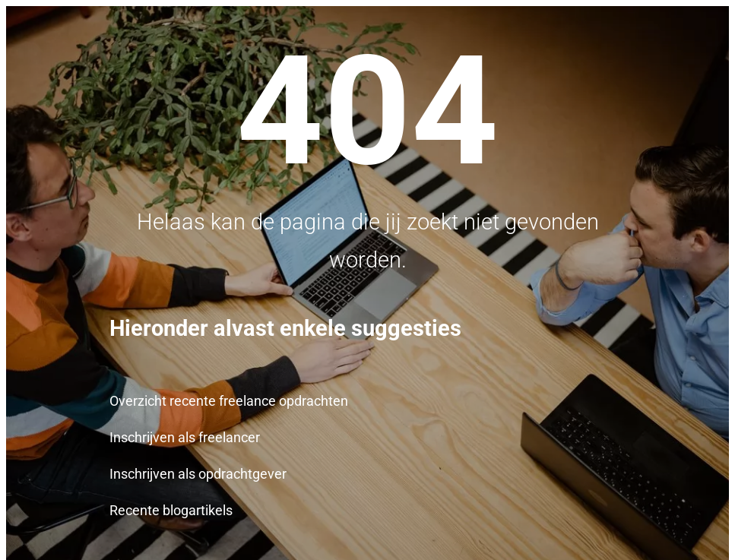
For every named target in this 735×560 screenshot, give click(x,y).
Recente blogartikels (171, 511)
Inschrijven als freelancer (185, 438)
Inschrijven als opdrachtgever (198, 474)
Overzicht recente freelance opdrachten (229, 401)
